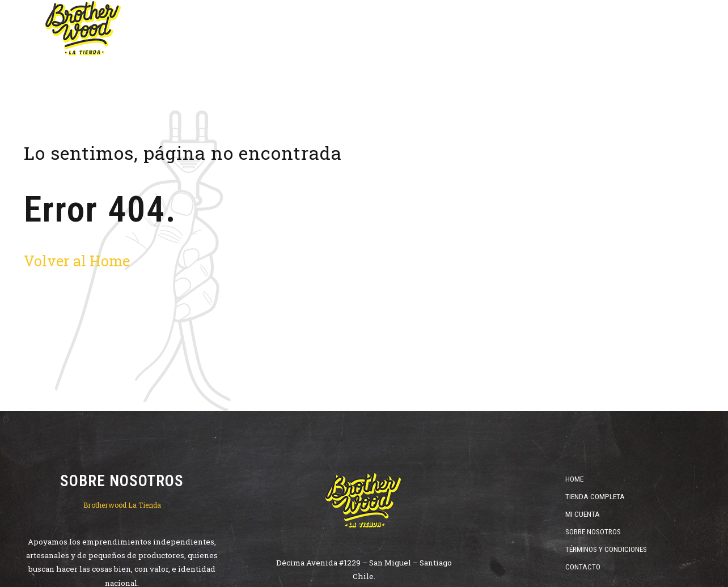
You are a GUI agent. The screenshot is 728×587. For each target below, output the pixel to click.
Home (249, 28)
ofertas (488, 28)
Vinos (364, 28)
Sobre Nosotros (593, 531)
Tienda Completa (595, 496)
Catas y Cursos (632, 28)
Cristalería (553, 28)
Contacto (583, 567)
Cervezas (306, 28)
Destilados (424, 28)
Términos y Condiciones (606, 549)
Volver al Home (77, 261)
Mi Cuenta (583, 514)
